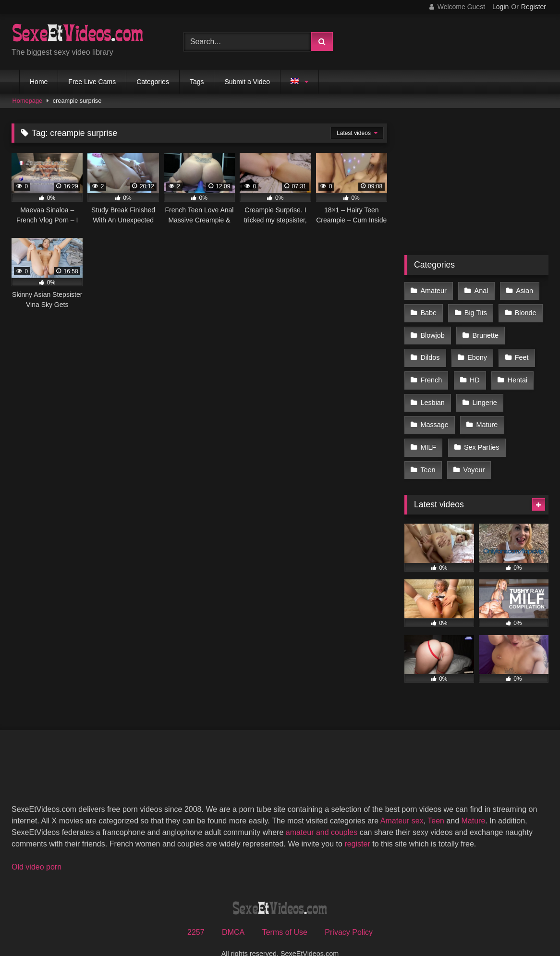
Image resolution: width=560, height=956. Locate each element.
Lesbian (432, 392)
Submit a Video (247, 82)
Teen (428, 453)
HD (473, 371)
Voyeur (472, 453)
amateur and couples (322, 814)
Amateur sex (402, 802)
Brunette (484, 331)
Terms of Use (285, 913)
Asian (522, 290)
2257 (196, 913)
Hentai (515, 371)
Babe (428, 310)
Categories (153, 82)
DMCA (233, 913)
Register (534, 7)
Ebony (476, 351)
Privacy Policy (349, 913)
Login (500, 7)
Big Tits (474, 310)
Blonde (523, 310)
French (431, 371)
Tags (197, 82)
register (357, 825)
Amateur (433, 290)
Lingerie (483, 392)
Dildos (430, 351)
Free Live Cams (92, 82)
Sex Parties (480, 432)
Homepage (28, 101)
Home (39, 82)
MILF (428, 432)
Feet (519, 351)
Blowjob (432, 331)
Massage (434, 412)
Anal (480, 290)
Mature (485, 412)
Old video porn (37, 848)
